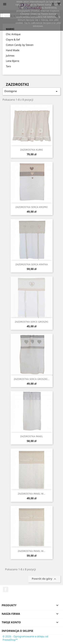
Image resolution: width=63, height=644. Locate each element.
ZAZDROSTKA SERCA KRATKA (32, 264)
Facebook (6, 590)
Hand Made (13, 50)
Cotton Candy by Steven (20, 45)
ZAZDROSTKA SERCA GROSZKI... (32, 379)
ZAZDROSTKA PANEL (32, 436)
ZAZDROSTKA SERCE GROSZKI (32, 322)
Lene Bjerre (13, 61)
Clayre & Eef (13, 39)
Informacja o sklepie (17, 631)
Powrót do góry (44, 579)
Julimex (10, 55)
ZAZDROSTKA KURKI (32, 150)
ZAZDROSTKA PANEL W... (32, 494)
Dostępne (32, 91)
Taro (8, 66)
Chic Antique (13, 34)
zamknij (5, 15)
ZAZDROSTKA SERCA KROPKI (32, 207)
